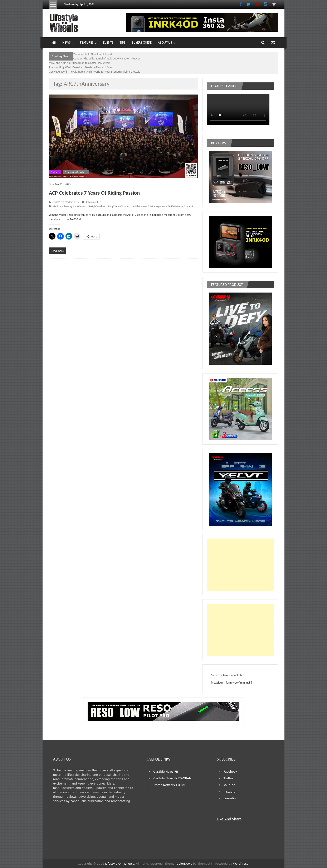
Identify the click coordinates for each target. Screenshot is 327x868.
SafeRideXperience (158, 206)
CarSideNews (80, 206)
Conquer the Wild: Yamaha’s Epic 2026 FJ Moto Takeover (107, 59)
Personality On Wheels (76, 172)
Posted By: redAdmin (64, 202)
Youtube (229, 785)
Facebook (230, 772)
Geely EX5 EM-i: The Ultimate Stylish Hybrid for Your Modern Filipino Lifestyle (95, 72)
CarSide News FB (166, 772)
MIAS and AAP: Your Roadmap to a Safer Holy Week (79, 63)
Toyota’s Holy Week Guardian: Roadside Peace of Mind (81, 67)
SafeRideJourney (138, 206)
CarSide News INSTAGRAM (172, 778)
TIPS (123, 42)
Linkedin (230, 798)
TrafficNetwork (176, 206)
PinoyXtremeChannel (118, 206)
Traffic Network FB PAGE (171, 785)
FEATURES (87, 42)
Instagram (231, 792)
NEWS (67, 42)
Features (55, 172)
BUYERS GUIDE (142, 42)
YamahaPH (190, 206)
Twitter (228, 778)
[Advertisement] (240, 565)
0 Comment (90, 202)
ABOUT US (165, 42)
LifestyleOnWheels (97, 206)
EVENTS (108, 42)
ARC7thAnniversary (62, 206)
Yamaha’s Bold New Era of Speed (93, 54)
